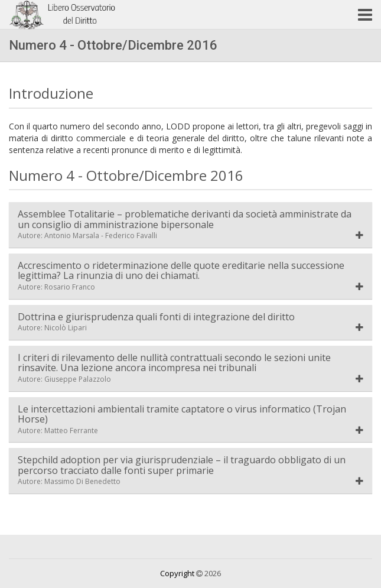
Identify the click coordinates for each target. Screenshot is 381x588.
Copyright (177, 573)
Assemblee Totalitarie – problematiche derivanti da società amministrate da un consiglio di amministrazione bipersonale (185, 225)
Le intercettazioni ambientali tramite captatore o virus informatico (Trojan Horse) (182, 420)
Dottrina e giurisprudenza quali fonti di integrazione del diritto (156, 322)
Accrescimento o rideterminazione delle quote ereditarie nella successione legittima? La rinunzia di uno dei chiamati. (181, 276)
